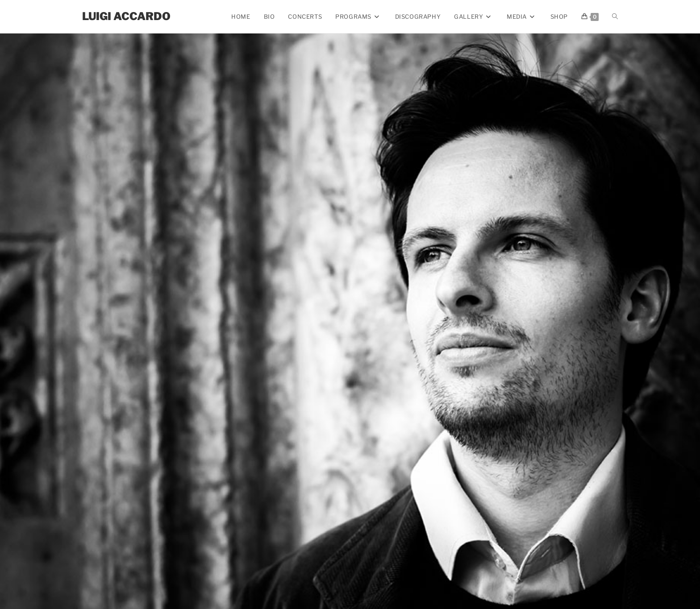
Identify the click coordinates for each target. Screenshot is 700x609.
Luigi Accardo (126, 16)
